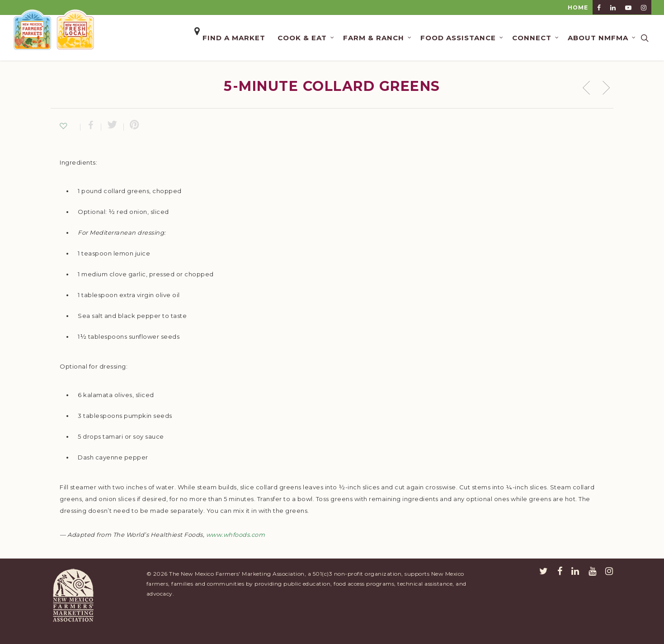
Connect (536, 38)
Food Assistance (462, 38)
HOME (578, 7)
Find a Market (234, 38)
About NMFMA (602, 38)
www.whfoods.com (236, 535)
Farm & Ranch (378, 38)
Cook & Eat (306, 38)
